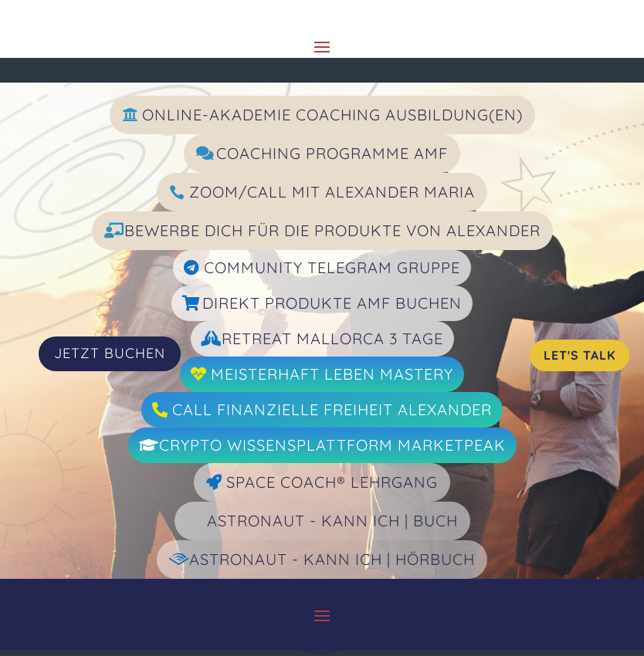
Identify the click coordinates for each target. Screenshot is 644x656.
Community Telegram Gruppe (332, 267)
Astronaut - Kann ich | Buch (332, 521)
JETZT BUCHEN (110, 353)
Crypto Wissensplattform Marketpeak (332, 445)
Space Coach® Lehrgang (332, 482)
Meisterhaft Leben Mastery (332, 374)
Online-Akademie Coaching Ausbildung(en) (332, 115)
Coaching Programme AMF (332, 153)
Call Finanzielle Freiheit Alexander (332, 409)
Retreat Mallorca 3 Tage (332, 338)
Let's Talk (580, 355)
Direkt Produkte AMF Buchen (332, 303)
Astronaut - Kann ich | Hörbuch (332, 559)
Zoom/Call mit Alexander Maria (332, 192)
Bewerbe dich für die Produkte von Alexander (332, 230)
